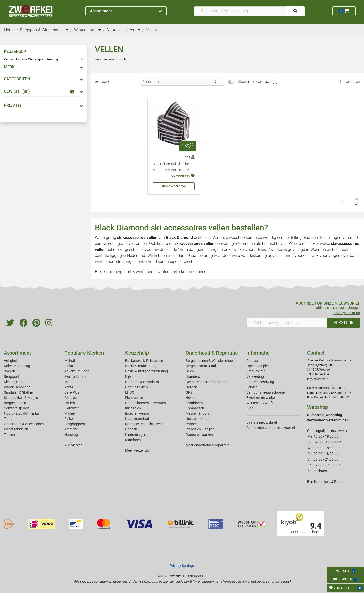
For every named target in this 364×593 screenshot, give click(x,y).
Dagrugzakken (136, 387)
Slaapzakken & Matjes (21, 398)
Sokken (9, 371)
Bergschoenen (15, 403)
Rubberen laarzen (199, 435)
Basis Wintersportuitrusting (147, 371)
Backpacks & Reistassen (144, 361)
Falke (69, 419)
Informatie (258, 353)
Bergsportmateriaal (201, 366)
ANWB (69, 387)
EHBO (130, 392)
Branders (193, 376)
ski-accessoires (193, 272)
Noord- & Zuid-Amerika (21, 413)
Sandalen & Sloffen (18, 392)
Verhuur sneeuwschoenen (267, 392)
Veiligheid (11, 361)
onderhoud (147, 262)
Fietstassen (134, 398)
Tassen (9, 435)
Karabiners (194, 403)
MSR (68, 382)
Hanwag (71, 435)
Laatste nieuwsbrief (262, 422)
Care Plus (72, 392)
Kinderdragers (136, 435)
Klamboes (133, 440)
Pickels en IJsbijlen (200, 429)
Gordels (192, 387)
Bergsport (12, 376)
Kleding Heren (15, 382)
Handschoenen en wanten (145, 403)
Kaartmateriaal (137, 419)
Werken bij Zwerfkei (261, 403)
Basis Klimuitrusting (141, 366)
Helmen (192, 398)
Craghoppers (75, 424)
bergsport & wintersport (135, 272)
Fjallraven (72, 408)
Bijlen (129, 376)
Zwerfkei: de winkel (261, 398)
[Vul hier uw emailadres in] (287, 323)
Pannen (192, 424)
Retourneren (256, 371)
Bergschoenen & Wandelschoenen (212, 361)
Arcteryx (71, 429)
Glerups (70, 398)
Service (252, 387)
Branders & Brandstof (142, 382)
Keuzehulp (137, 353)
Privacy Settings (182, 566)
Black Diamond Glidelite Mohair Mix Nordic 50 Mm (172, 167)
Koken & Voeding (17, 366)
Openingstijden (258, 366)
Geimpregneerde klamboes (206, 382)
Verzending (255, 376)
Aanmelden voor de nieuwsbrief (271, 428)
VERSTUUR (344, 323)
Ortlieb (70, 403)
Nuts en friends (197, 419)
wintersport (167, 272)
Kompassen (195, 408)
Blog (250, 408)
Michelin (71, 413)
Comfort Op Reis (17, 408)
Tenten (9, 419)
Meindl (70, 361)
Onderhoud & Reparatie (212, 353)
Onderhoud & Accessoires (24, 424)
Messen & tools (197, 413)
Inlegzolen (133, 408)
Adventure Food (77, 371)
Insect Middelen (16, 429)
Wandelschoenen (17, 387)
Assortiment (126, 11)
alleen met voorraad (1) (257, 82)
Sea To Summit (76, 376)
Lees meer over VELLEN (111, 59)
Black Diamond (179, 237)
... (66, 30)
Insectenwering (137, 413)
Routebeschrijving (260, 382)
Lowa (69, 366)
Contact (253, 361)
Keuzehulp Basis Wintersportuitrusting (31, 59)
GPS (189, 392)
